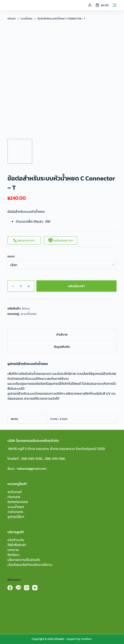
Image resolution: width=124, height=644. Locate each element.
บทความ (13, 550)
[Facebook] (10, 588)
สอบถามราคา (24, 240)
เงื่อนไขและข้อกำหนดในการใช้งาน (30, 565)
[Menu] (115, 5)
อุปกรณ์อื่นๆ (16, 517)
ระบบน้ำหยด (29, 314)
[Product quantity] (21, 286)
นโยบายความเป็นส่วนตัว (24, 560)
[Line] (18, 588)
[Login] (90, 5)
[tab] (62, 335)
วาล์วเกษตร (15, 512)
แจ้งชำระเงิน (16, 540)
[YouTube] (35, 588)
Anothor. (87, 639)
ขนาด (11, 256)
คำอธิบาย (62, 335)
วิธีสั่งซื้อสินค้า (17, 545)
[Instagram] (27, 588)
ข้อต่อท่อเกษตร (18, 502)
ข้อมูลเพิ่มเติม (62, 347)
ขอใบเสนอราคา (61, 240)
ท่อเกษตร (14, 497)
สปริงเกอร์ (15, 492)
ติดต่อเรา (14, 555)
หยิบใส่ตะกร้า (76, 286)
